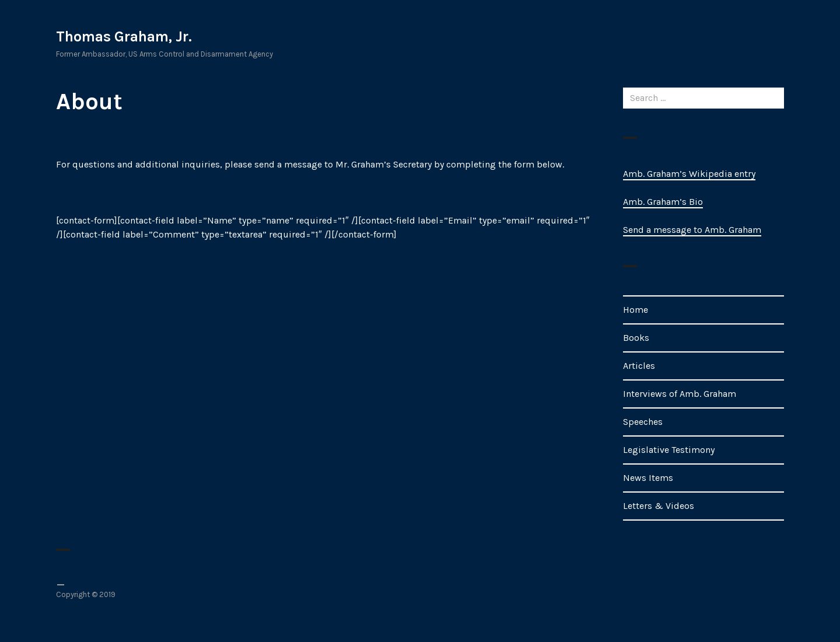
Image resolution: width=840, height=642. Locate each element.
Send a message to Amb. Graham (692, 230)
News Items (648, 478)
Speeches (643, 422)
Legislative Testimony (669, 450)
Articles (639, 366)
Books (636, 338)
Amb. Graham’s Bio (663, 202)
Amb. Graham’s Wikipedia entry (689, 174)
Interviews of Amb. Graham (680, 394)
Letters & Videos (659, 506)
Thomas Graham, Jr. (124, 36)
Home (636, 310)
